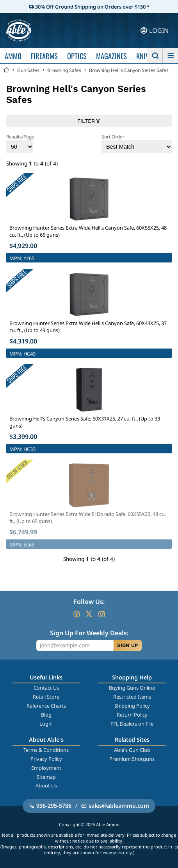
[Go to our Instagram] (101, 614)
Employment (46, 768)
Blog (46, 715)
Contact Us (46, 688)
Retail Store (46, 697)
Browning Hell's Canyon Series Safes (129, 70)
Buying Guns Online (132, 688)
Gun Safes (28, 70)
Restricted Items (132, 697)
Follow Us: (89, 602)
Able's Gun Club (132, 750)
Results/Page (20, 143)
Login (46, 724)
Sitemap (46, 777)
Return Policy (132, 715)
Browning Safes (64, 70)
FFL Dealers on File (132, 724)
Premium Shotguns (132, 759)
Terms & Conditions (46, 750)
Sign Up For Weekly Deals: (89, 633)
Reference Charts (46, 706)
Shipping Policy (132, 706)
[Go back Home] (6, 70)
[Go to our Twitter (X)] (89, 614)
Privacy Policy (46, 759)
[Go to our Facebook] (77, 614)
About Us (46, 785)
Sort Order (137, 143)
